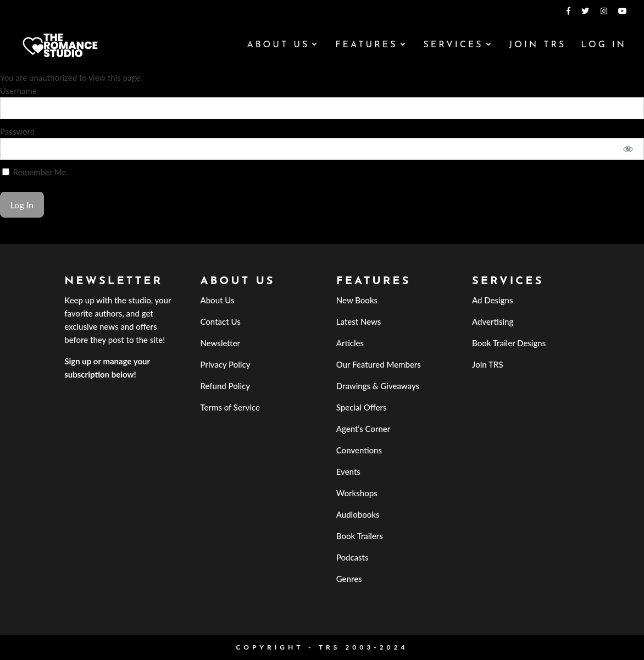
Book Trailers (360, 536)
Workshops (357, 493)
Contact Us (220, 321)
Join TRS (537, 45)
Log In (604, 45)
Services (453, 45)
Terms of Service (230, 407)
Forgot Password (30, 237)
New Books (357, 300)
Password (17, 131)
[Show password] (628, 149)
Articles (350, 343)
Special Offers (362, 407)
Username (18, 91)
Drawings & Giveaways (378, 386)
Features (366, 45)
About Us (278, 45)
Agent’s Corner (363, 429)
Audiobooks (358, 514)
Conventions (359, 450)
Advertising (493, 321)
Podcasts (352, 557)
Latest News (359, 321)
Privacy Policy (225, 364)
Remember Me (34, 172)
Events (348, 472)
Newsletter (220, 343)
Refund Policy (225, 386)
